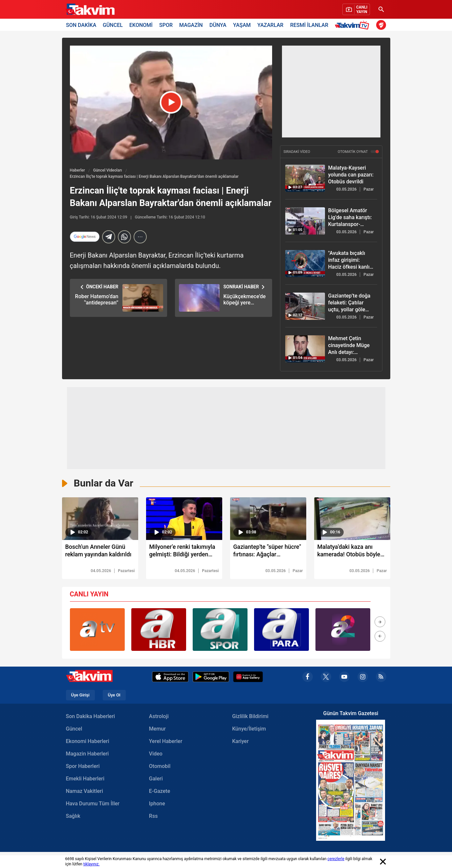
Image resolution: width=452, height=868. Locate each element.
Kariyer (240, 742)
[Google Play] (211, 677)
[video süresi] (100, 519)
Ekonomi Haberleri (88, 742)
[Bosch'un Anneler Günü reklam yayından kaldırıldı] (100, 553)
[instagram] (363, 677)
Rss (153, 816)
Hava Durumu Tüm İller (93, 804)
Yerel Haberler (166, 742)
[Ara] (381, 9)
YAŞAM (242, 25)
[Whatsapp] (124, 237)
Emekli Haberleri (85, 779)
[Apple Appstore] (170, 677)
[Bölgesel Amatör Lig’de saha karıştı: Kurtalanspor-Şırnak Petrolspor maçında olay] (305, 221)
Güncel (74, 729)
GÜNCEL (113, 25)
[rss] (381, 677)
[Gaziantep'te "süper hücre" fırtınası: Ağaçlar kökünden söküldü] (268, 553)
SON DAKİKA (81, 25)
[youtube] (344, 677)
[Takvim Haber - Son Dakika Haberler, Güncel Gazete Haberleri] (90, 10)
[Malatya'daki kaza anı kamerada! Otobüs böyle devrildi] (352, 553)
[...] (140, 237)
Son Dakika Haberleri (91, 717)
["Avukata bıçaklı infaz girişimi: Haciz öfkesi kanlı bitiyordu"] (305, 264)
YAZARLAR (270, 25)
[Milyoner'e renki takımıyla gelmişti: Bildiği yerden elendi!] (184, 553)
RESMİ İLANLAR (309, 25)
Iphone (157, 804)
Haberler (77, 170)
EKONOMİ (141, 25)
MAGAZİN (191, 25)
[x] (326, 677)
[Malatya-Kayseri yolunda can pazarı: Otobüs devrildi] (305, 178)
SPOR (166, 25)
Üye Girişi (80, 695)
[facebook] (308, 677)
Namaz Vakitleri (85, 791)
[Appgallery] (248, 677)
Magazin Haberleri (87, 754)
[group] (97, 630)
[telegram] (109, 237)
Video (156, 754)
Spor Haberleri (83, 766)
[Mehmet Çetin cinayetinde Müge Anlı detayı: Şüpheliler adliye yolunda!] (305, 349)
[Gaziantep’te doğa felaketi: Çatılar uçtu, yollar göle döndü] (305, 306)
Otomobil (160, 766)
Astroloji (159, 717)
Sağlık (73, 816)
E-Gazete (160, 791)
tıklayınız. (92, 864)
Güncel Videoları (108, 170)
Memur (157, 729)
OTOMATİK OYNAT (358, 152)
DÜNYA (218, 25)
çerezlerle (336, 859)
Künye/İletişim (249, 729)
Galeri (156, 779)
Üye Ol (114, 695)
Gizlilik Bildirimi (250, 717)
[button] (380, 622)
